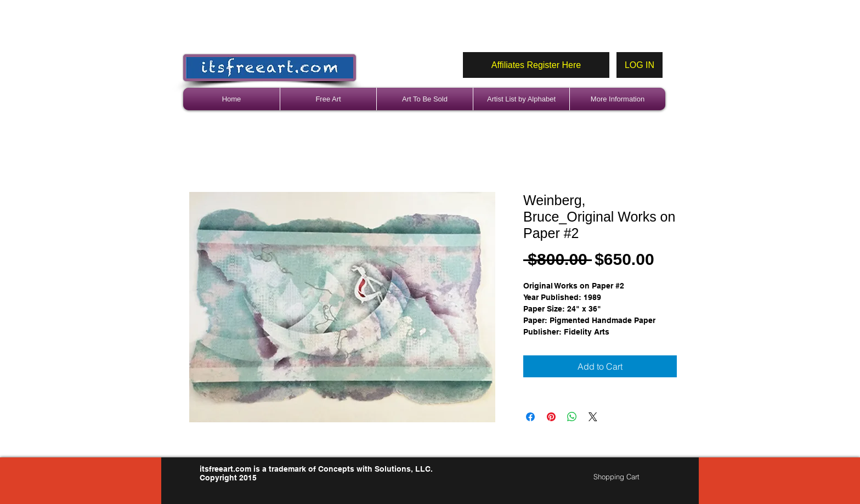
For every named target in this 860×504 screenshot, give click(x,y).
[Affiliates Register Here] (536, 65)
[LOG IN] (640, 65)
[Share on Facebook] (530, 417)
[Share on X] (593, 417)
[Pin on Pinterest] (551, 417)
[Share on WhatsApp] (572, 417)
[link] (621, 477)
